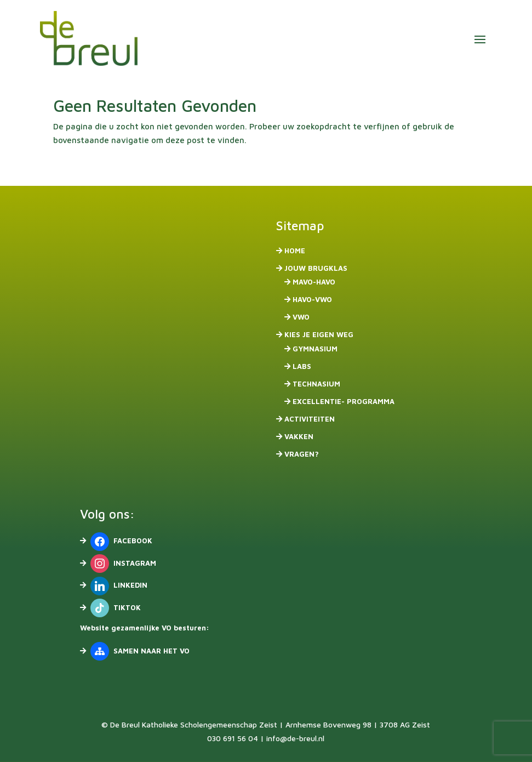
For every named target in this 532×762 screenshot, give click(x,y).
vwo (301, 317)
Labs (302, 366)
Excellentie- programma (344, 401)
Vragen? (302, 454)
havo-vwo (312, 299)
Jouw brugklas (316, 268)
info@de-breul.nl (295, 738)
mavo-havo (314, 282)
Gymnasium (315, 349)
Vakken (299, 436)
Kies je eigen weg (319, 334)
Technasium (316, 384)
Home (295, 251)
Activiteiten (310, 419)
